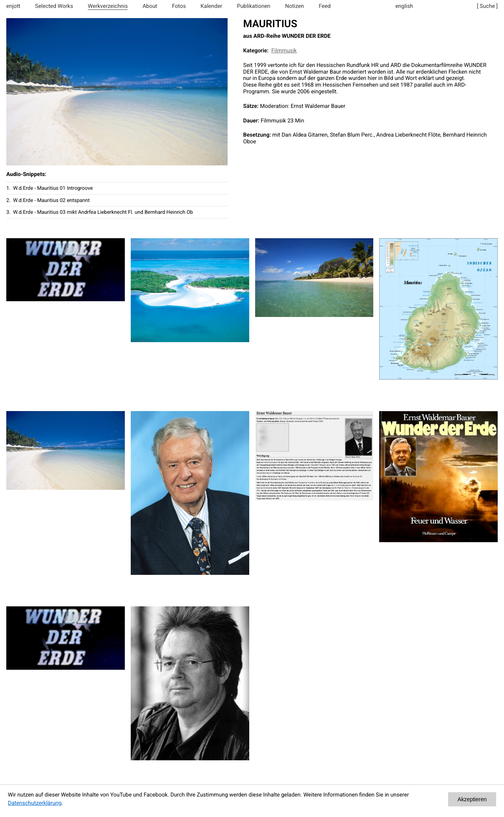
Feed (324, 6)
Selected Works (54, 6)
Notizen (295, 6)
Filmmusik (284, 51)
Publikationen (254, 6)
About (150, 6)
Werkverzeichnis (108, 6)
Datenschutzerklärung (35, 803)
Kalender (211, 6)
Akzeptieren (472, 799)
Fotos (179, 6)
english (404, 6)
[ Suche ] (487, 6)
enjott (13, 6)
